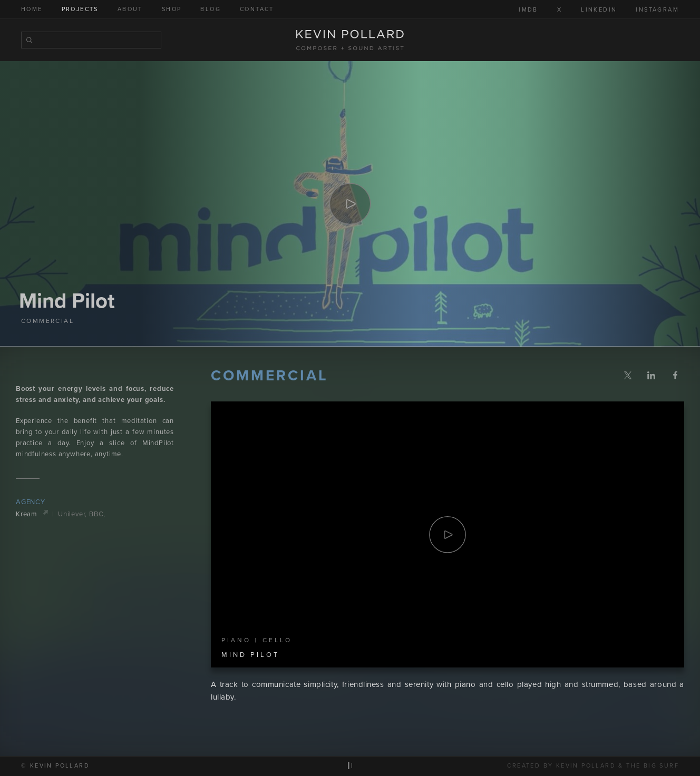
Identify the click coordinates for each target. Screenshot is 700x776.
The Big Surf (653, 766)
